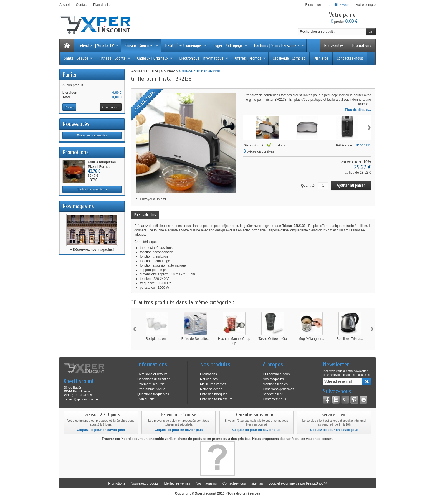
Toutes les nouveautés (92, 135)
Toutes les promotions (92, 189)
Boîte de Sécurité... (196, 339)
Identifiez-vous (339, 5)
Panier (70, 75)
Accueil (137, 71)
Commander (111, 107)
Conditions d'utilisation (154, 379)
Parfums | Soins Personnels (279, 45)
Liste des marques (214, 394)
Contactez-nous (350, 58)
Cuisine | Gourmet (142, 45)
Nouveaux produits (145, 483)
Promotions (362, 45)
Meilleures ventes (213, 384)
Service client (273, 394)
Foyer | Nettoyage (231, 45)
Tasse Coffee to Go (273, 339)
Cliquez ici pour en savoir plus (101, 430)
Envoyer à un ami (153, 199)
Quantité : (309, 186)
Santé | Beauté (78, 58)
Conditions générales (278, 389)
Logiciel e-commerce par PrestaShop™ (298, 483)
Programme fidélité (151, 389)
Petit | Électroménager (186, 45)
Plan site (321, 58)
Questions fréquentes (153, 394)
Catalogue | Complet (289, 58)
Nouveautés (334, 45)
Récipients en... (157, 339)
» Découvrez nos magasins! (92, 250)
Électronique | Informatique (204, 58)
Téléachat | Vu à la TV (98, 45)
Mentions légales (275, 384)
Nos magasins (78, 206)
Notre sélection (211, 389)
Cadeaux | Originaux (155, 58)
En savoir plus (145, 215)
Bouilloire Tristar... (350, 339)
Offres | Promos (251, 58)
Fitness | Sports (115, 58)
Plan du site (146, 399)
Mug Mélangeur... (311, 339)
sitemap (257, 483)
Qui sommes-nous (276, 374)
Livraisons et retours (152, 374)
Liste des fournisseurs (216, 399)
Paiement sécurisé (151, 384)
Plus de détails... (358, 110)
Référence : (345, 145)
